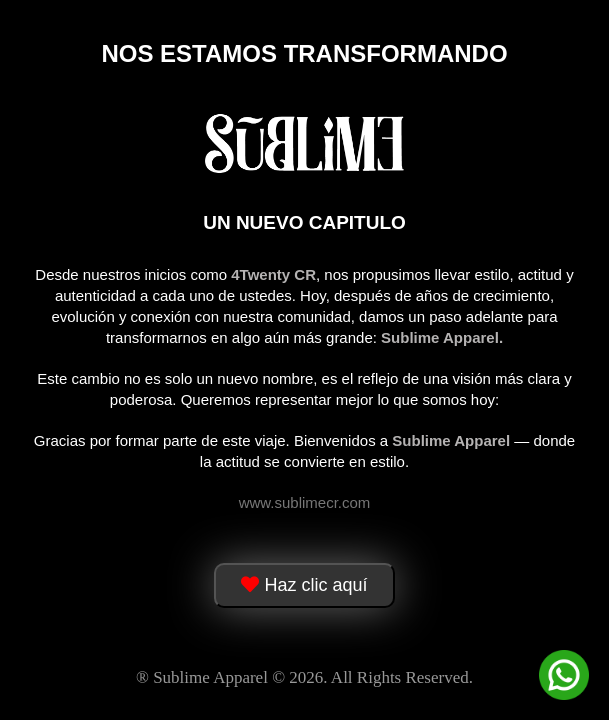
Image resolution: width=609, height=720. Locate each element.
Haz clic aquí (304, 585)
